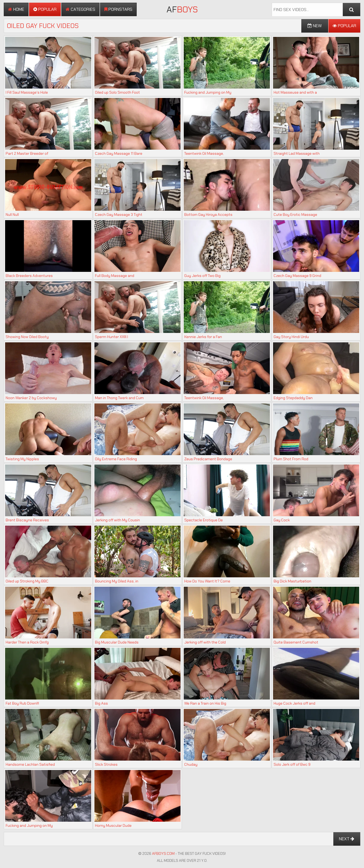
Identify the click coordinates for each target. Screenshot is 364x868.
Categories (80, 9)
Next (347, 839)
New (315, 26)
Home (16, 9)
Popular (45, 9)
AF (182, 9)
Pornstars (118, 9)
